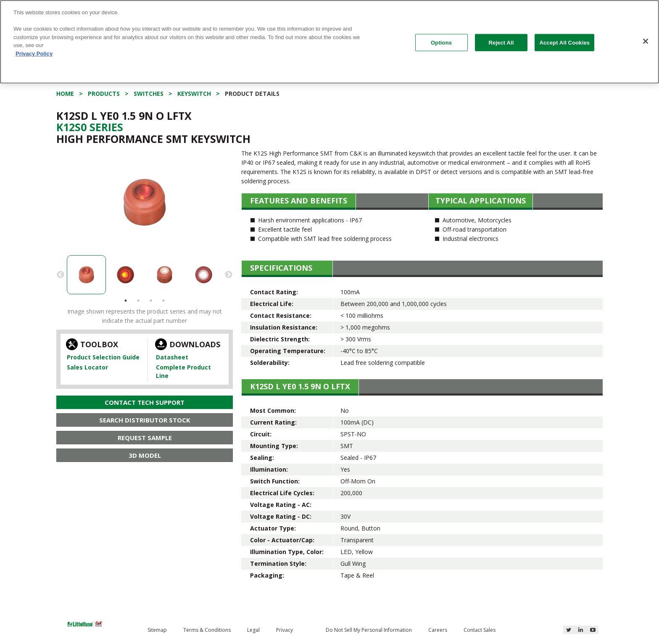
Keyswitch (194, 94)
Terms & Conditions (207, 630)
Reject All (501, 42)
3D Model (145, 455)
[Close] (646, 41)
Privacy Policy (34, 54)
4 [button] (163, 301)
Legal (253, 630)
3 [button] (151, 301)
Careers (438, 630)
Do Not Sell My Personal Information (369, 630)
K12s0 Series (90, 127)
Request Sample (145, 438)
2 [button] (138, 301)
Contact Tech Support (145, 402)
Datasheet (172, 357)
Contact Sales (480, 630)
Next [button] (229, 275)
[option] (145, 202)
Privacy (285, 630)
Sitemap (157, 630)
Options (441, 42)
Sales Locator (87, 367)
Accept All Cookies (564, 42)
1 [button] (126, 301)
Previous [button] (61, 275)
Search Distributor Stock (145, 420)
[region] (329, 42)
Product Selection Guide (103, 357)
